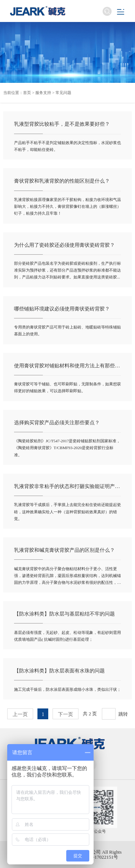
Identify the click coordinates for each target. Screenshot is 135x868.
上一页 (20, 714)
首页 (27, 93)
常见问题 (63, 93)
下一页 (66, 714)
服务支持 (43, 93)
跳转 (123, 714)
